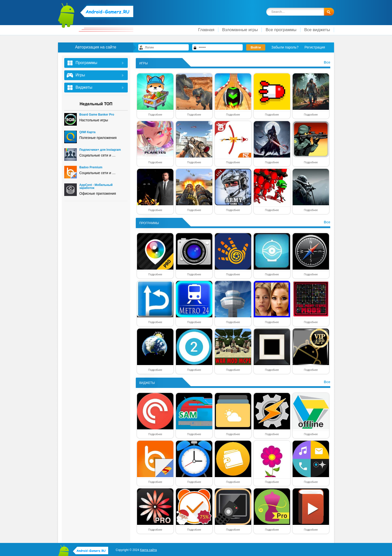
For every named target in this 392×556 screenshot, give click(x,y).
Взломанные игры (240, 30)
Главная (206, 30)
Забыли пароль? (285, 47)
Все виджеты (317, 30)
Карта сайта (148, 550)
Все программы (281, 30)
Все (327, 62)
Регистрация (315, 47)
